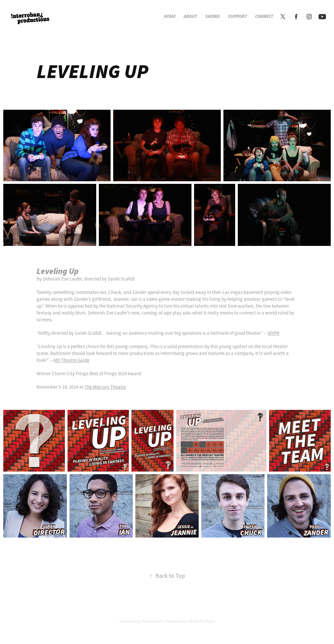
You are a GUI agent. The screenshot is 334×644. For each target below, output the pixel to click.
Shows (213, 17)
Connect (264, 17)
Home (170, 17)
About (190, 17)
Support (238, 17)
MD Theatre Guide (71, 360)
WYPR (274, 333)
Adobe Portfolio (201, 621)
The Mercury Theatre (105, 387)
